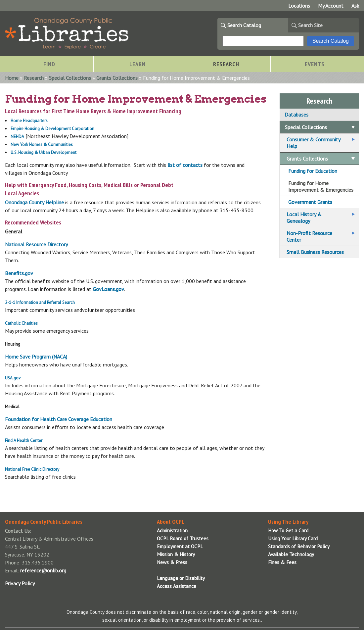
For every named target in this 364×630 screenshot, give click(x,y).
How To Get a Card (288, 531)
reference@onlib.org (43, 570)
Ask (355, 6)
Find (49, 64)
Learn (137, 64)
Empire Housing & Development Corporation (52, 129)
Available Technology (291, 554)
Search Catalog (244, 25)
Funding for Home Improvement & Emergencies (321, 186)
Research (226, 64)
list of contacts (185, 165)
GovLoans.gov (108, 289)
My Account (331, 6)
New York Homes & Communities (42, 145)
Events (315, 64)
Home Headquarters (29, 121)
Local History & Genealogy (304, 218)
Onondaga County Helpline (34, 202)
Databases (296, 115)
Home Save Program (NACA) (36, 357)
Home (12, 78)
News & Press (172, 562)
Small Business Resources (315, 252)
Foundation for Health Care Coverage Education (59, 419)
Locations (299, 6)
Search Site (310, 25)
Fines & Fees (282, 562)
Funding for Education (313, 171)
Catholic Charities (21, 323)
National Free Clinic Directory (32, 469)
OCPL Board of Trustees (183, 538)
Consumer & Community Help (313, 143)
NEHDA (17, 137)
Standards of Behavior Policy (299, 546)
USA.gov (13, 378)
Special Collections (70, 78)
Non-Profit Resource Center (309, 236)
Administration (172, 531)
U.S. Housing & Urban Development (44, 152)
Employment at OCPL (180, 546)
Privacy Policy (20, 583)
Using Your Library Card (293, 538)
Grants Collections (117, 78)
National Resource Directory (36, 244)
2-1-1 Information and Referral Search (40, 302)
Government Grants (310, 202)
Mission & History (176, 554)
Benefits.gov (19, 273)
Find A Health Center (24, 440)
